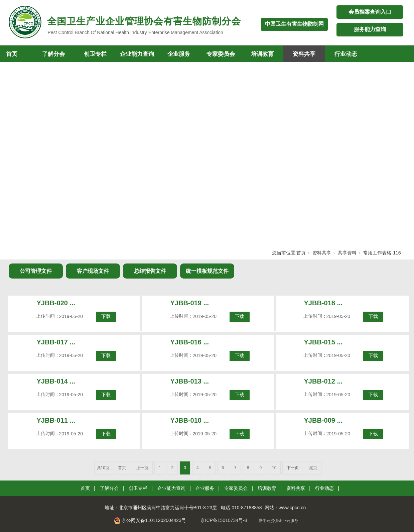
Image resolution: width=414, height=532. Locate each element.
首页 (301, 253)
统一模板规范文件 (207, 271)
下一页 (293, 468)
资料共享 (304, 54)
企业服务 (179, 54)
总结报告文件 (150, 271)
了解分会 (53, 54)
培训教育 (262, 54)
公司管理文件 (36, 271)
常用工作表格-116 (382, 253)
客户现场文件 (93, 271)
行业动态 (346, 54)
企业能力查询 (137, 54)
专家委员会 (221, 54)
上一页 (142, 468)
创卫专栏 (95, 54)
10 (274, 468)
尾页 (313, 468)
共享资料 (347, 253)
